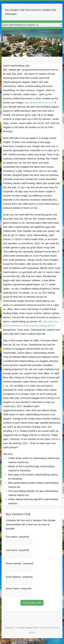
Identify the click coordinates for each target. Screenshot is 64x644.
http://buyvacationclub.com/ (39, 103)
